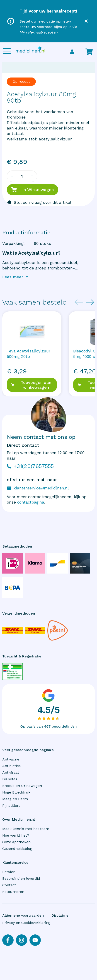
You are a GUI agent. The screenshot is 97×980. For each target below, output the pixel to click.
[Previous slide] (79, 302)
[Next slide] (90, 302)
